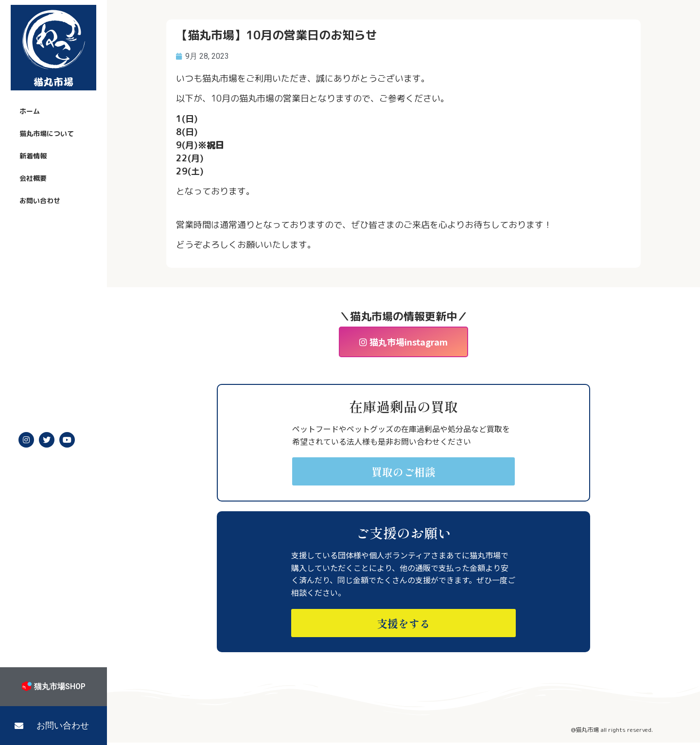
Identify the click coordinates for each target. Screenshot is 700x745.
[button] (53, 726)
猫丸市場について (47, 133)
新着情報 (33, 156)
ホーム (30, 111)
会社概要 (33, 178)
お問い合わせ (40, 200)
